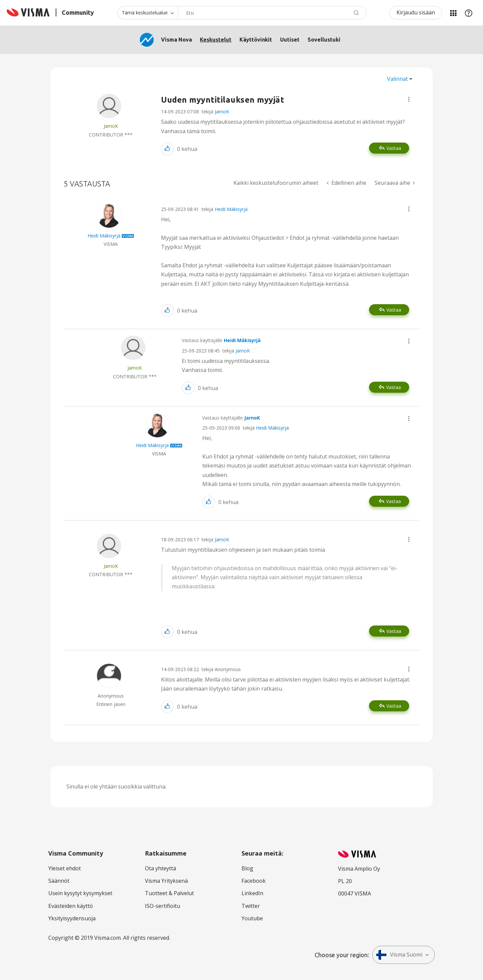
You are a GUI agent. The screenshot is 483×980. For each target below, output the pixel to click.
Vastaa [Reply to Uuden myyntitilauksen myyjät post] (394, 148)
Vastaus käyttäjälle (221, 340)
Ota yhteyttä (160, 868)
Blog (247, 868)
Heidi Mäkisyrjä (231, 209)
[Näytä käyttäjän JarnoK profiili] (111, 126)
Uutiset (290, 40)
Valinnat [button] (397, 79)
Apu (469, 13)
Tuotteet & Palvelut (169, 893)
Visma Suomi (399, 955)
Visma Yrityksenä (166, 881)
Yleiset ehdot (65, 868)
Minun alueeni (453, 13)
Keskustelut (216, 40)
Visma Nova (176, 40)
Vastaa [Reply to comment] (394, 310)
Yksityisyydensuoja (72, 918)
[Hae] (272, 13)
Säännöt (59, 881)
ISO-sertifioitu (163, 906)
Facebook (254, 881)
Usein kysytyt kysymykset (80, 893)
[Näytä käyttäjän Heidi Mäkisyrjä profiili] (104, 236)
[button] (409, 99)
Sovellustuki (324, 40)
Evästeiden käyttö (71, 906)
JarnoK (222, 112)
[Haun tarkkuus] (148, 13)
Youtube (252, 918)
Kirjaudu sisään (416, 12)
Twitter (251, 906)
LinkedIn (252, 893)
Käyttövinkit (256, 40)
